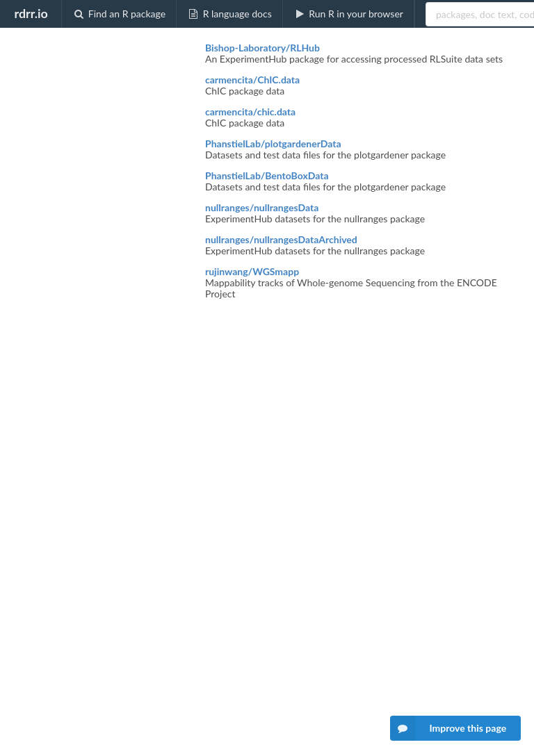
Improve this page (448, 728)
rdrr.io (31, 13)
